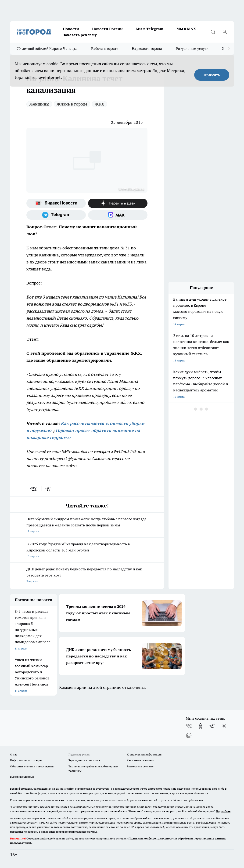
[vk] (34, 489)
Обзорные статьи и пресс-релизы (32, 766)
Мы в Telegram (150, 29)
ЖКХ (99, 104)
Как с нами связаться (140, 760)
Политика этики (79, 754)
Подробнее (223, 811)
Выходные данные (22, 777)
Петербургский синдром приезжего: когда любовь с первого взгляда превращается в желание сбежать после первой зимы (87, 525)
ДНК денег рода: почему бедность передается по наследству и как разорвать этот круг (87, 575)
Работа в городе (105, 49)
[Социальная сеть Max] (118, 215)
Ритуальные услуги (192, 49)
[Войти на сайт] (225, 32)
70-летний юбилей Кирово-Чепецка (47, 49)
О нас (14, 754)
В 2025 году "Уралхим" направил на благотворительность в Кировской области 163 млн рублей (87, 550)
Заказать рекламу (80, 35)
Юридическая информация (144, 754)
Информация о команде (26, 760)
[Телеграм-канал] (56, 215)
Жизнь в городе (72, 104)
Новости (71, 29)
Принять (212, 75)
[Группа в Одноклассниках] (201, 726)
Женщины (39, 104)
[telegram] (50, 489)
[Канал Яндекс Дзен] (118, 203)
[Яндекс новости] (56, 203)
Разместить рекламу (140, 766)
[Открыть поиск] (213, 32)
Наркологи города (147, 49)
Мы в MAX (186, 29)
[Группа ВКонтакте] (189, 726)
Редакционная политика (84, 760)
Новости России (107, 29)
